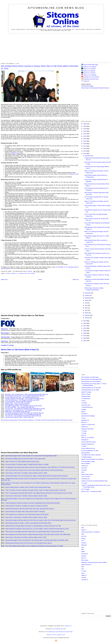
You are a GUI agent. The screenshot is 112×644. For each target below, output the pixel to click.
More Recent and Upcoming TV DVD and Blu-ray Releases (17, 420)
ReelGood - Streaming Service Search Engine (94, 562)
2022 (85, 134)
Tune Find (84, 468)
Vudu (83, 573)
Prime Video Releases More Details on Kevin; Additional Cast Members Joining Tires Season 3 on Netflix (34, 546)
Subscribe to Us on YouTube (91, 77)
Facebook (7, 268)
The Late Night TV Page (88, 461)
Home (40, 279)
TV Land (84, 571)
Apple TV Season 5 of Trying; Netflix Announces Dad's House (22, 462)
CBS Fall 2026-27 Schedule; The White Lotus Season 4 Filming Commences (27, 506)
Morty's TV (84, 422)
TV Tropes (84, 483)
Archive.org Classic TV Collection (91, 532)
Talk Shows (31, 273)
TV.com (83, 418)
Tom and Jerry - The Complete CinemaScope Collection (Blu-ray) (23, 416)
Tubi (83, 569)
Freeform (84, 543)
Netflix (83, 552)
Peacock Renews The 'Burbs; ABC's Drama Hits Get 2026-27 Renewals (25, 512)
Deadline (84, 409)
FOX (83, 541)
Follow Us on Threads (89, 73)
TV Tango (84, 431)
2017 (85, 146)
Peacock (84, 556)
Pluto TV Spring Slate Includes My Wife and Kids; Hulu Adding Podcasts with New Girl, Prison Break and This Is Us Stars (39, 493)
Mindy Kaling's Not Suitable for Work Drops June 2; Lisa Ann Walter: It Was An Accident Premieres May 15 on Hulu (37, 529)
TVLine (83, 401)
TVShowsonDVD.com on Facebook (91, 388)
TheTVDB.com (85, 479)
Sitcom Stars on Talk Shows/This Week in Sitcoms (95, 88)
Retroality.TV (85, 440)
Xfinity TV (84, 575)
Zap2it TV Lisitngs (86, 392)
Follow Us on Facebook (90, 67)
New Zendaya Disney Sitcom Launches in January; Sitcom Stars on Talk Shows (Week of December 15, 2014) (40, 67)
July (86, 303)
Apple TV (84, 530)
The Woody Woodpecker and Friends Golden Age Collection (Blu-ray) (24, 413)
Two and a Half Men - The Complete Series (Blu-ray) (20, 407)
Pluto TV (84, 558)
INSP (83, 472)
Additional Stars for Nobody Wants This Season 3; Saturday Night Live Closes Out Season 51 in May (33, 526)
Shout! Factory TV (86, 565)
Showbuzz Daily (86, 396)
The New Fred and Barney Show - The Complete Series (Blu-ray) (23, 414)
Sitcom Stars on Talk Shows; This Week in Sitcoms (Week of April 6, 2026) (26, 537)
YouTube (84, 578)
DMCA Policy (61, 635)
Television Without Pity (88, 444)
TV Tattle (84, 433)
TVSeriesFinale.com (87, 407)
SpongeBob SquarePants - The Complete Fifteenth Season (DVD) (23, 406)
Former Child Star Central (88, 442)
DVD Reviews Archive (66, 420)
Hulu (83, 547)
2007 (85, 336)
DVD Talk (84, 470)
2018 (85, 144)
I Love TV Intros (86, 477)
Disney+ (84, 539)
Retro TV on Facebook (88, 438)
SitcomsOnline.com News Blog (56, 8)
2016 (85, 149)
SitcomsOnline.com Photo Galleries (91, 381)
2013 (85, 321)
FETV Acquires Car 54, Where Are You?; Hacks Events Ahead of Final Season (27, 514)
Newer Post (4, 279)
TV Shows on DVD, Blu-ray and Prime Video (47, 420)
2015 (85, 151)
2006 (85, 338)
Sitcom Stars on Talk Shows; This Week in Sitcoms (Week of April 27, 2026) (26, 473)
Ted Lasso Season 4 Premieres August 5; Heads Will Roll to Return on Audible (27, 464)
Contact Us (85, 81)
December (88, 156)
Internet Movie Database (88, 416)
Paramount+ (85, 554)
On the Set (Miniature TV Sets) (90, 451)
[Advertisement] (56, 48)
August (87, 300)
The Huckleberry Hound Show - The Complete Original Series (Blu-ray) (25, 396)
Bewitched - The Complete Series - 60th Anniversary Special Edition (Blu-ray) (26, 394)
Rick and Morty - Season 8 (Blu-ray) (15, 404)
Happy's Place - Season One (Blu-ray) (16, 403)
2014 (85, 153)
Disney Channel (11, 273)
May (86, 308)
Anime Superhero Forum (88, 448)
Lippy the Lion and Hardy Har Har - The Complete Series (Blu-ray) (23, 410)
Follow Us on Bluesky (89, 71)
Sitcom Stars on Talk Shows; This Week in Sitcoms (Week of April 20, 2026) (26, 496)
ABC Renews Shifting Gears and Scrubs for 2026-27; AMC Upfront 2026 (25, 459)
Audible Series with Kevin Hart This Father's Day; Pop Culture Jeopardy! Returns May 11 (30, 509)
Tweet (3, 268)
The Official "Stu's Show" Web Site (91, 455)
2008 (85, 333)
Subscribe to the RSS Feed (91, 79)
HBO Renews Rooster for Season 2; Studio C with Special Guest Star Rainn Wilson (28, 523)
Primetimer (84, 414)
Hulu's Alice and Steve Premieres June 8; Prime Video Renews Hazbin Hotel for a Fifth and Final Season (34, 470)
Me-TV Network (86, 464)
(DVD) (38, 400)
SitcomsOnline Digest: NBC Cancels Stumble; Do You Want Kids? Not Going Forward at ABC (31, 456)
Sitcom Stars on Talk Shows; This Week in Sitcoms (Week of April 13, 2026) (26, 517)
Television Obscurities (87, 429)
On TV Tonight (85, 489)
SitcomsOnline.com (59, 629)
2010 (85, 328)
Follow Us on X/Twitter (89, 69)
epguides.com (85, 420)
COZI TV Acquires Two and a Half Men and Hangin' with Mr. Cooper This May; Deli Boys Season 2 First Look (35, 490)
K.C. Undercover (22, 273)
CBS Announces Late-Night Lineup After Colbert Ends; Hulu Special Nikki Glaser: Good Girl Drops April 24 (35, 532)
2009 (85, 331)
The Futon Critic (86, 405)
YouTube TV (85, 580)
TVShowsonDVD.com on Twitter (90, 390)
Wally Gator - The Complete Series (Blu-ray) (17, 411)
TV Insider (84, 403)
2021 (85, 136)
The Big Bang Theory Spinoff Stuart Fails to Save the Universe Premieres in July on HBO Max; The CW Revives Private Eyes (40, 467)
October (87, 295)
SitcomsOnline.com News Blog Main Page (59, 632)
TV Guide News (86, 399)
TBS (83, 567)
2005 (85, 341)
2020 (85, 139)
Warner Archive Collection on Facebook (92, 459)
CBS (83, 534)
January (87, 318)
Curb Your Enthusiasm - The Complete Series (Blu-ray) (20, 400)
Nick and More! (86, 453)
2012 (85, 323)
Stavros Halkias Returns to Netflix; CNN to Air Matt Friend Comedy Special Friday (28, 487)
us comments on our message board (66, 267)
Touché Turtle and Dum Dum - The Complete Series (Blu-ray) (22, 397)
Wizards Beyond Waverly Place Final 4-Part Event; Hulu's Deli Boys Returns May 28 (29, 543)
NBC (83, 549)
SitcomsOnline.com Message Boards (92, 379)
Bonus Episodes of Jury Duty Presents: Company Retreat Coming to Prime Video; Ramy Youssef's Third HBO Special (38, 534)
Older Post (76, 279)
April (86, 310)
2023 (85, 131)
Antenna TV (85, 466)
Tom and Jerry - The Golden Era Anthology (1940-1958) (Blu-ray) (23, 409)
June (86, 305)
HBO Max (84, 545)
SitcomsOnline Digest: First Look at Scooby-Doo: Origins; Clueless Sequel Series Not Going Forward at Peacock (36, 476)
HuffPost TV (85, 427)
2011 (85, 326)
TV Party (84, 446)
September (88, 298)
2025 (85, 126)
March (87, 313)
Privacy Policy (51, 635)
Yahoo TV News (86, 394)
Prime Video (85, 560)
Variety (83, 411)
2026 (85, 124)
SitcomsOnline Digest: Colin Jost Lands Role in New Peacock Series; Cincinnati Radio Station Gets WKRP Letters (37, 540)
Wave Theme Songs (87, 474)
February (87, 315)
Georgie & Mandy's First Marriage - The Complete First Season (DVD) (24, 399)
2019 (85, 141)
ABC (83, 528)
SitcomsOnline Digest (87, 86)
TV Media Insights (86, 457)
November (88, 293)
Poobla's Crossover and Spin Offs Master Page (94, 481)
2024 (85, 129)
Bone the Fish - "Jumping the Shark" (91, 491)
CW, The (84, 536)
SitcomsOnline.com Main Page (90, 377)
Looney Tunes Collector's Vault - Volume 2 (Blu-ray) (19, 417)
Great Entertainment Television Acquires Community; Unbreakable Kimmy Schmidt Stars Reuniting (33, 503)
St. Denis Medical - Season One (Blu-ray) (17, 401)
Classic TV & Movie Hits (88, 425)
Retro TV (84, 435)
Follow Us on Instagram (90, 75)
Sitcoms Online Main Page (90, 65)
